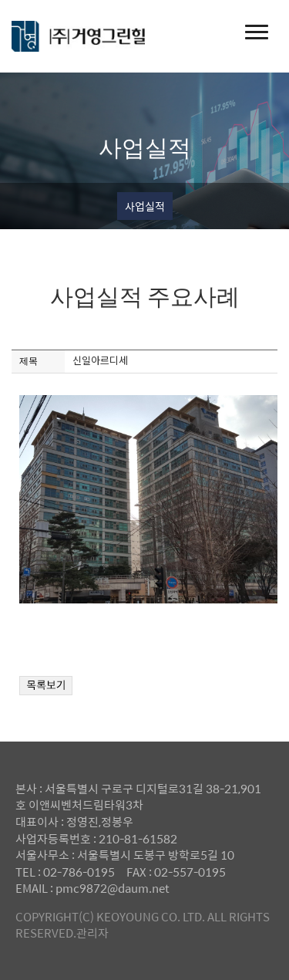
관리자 (92, 933)
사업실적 (145, 206)
